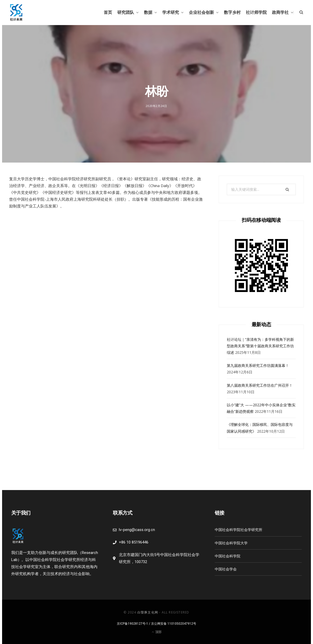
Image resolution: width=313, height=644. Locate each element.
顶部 (157, 632)
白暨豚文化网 (148, 612)
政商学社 (280, 12)
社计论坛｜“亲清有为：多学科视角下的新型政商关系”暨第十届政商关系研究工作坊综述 (260, 346)
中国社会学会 (226, 569)
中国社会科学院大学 (231, 543)
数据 (148, 12)
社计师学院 (256, 12)
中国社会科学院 (228, 556)
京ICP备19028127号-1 (132, 624)
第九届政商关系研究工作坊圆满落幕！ (258, 365)
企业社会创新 (201, 12)
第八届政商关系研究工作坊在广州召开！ (260, 385)
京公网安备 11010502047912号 (174, 624)
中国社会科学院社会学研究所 (239, 530)
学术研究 (171, 12)
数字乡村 (232, 12)
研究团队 (126, 12)
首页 (108, 12)
